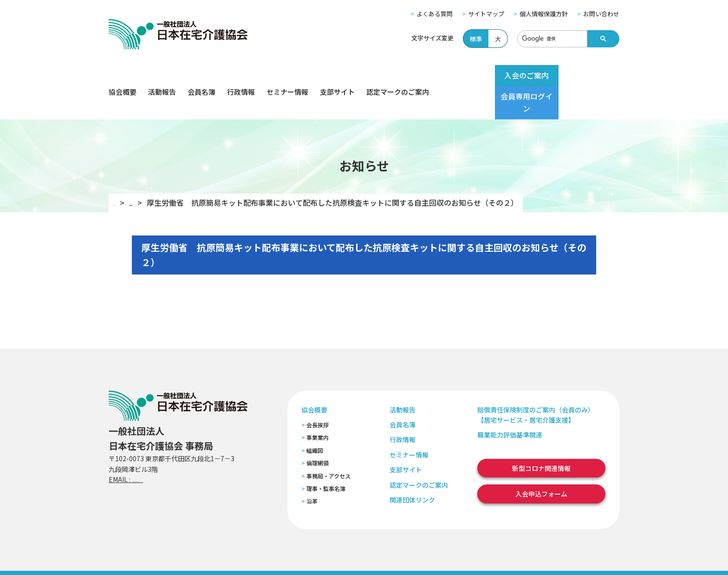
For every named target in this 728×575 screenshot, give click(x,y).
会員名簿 (201, 75)
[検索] (551, 39)
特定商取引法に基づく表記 (284, 556)
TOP (121, 170)
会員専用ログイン (583, 75)
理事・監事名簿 (326, 455)
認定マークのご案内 (398, 75)
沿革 (312, 468)
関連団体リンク (412, 467)
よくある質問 (435, 14)
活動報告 (162, 75)
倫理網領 (318, 430)
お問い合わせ (601, 14)
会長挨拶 (318, 392)
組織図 (315, 417)
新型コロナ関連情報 (541, 435)
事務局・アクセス (328, 442)
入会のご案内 (509, 75)
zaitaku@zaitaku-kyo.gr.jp (173, 446)
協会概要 (123, 75)
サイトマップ (486, 14)
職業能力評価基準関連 (510, 402)
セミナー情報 (287, 75)
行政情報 (241, 75)
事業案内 (318, 404)
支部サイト (337, 75)
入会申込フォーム (541, 461)
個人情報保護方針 (544, 14)
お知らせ (157, 170)
